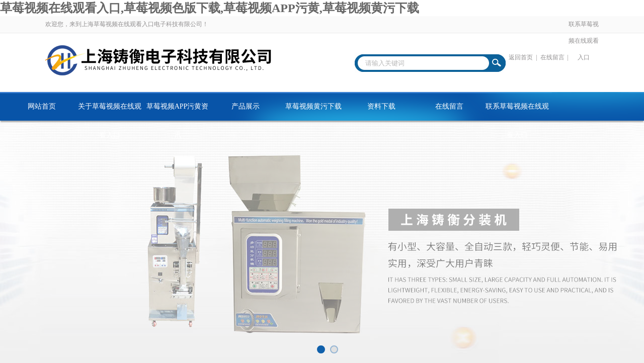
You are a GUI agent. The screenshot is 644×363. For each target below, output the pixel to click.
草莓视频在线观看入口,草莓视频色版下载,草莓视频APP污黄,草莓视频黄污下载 (210, 8)
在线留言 (552, 57)
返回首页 (521, 57)
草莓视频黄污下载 (313, 106)
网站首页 (42, 106)
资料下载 (381, 106)
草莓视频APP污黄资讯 (178, 112)
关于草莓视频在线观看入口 (110, 112)
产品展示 (246, 106)
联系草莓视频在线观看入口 (584, 41)
